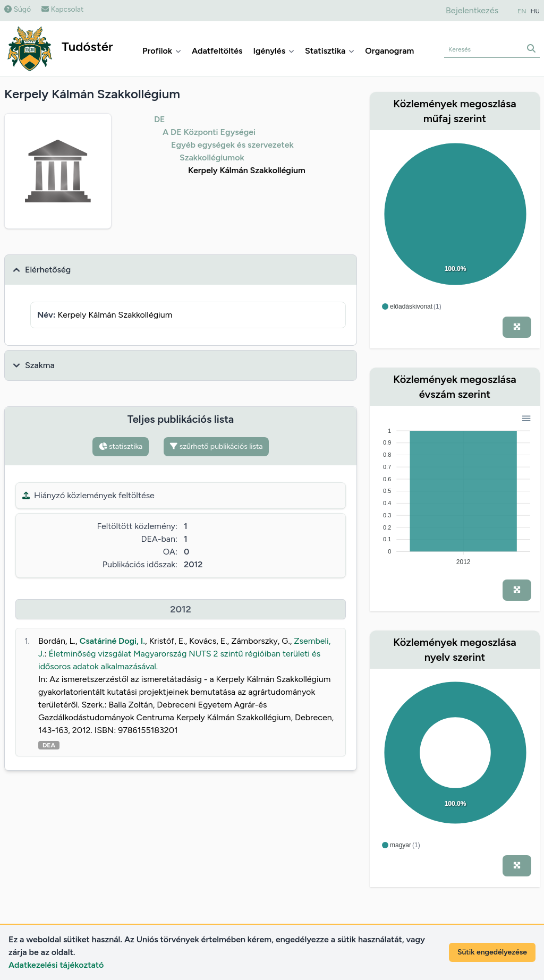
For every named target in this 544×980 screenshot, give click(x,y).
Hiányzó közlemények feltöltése (88, 495)
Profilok (162, 51)
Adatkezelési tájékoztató (56, 965)
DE (160, 119)
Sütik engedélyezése (492, 952)
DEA (49, 745)
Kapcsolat (62, 9)
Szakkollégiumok (212, 157)
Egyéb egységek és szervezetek (232, 145)
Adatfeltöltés (217, 51)
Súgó (18, 9)
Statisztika (330, 51)
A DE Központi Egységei (209, 132)
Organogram (389, 51)
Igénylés (274, 51)
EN (522, 11)
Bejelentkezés (472, 10)
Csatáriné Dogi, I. (112, 641)
